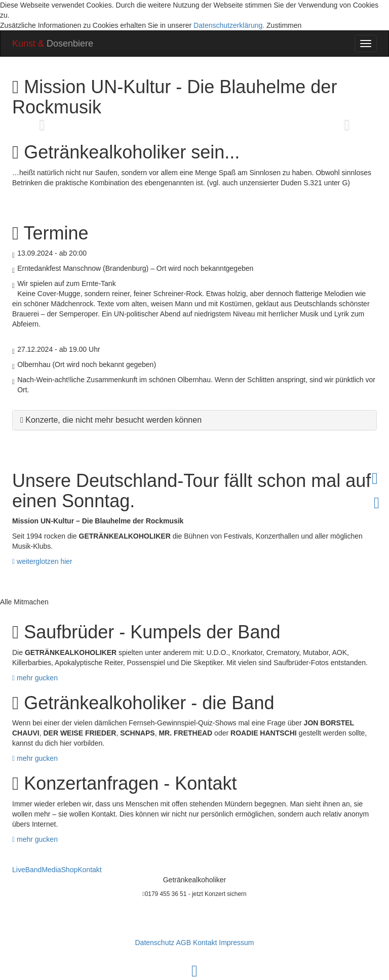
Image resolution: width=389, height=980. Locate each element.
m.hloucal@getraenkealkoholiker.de (195, 918)
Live (19, 870)
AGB (183, 943)
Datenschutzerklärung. (229, 25)
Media (51, 870)
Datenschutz (154, 943)
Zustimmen (284, 25)
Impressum (236, 943)
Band (34, 870)
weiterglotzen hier (42, 561)
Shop (70, 870)
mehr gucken (35, 678)
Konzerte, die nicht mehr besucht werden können (113, 420)
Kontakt (89, 870)
